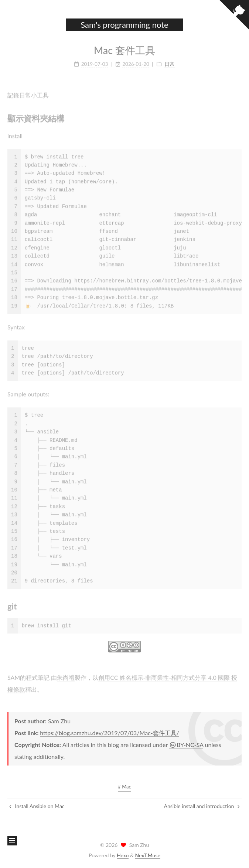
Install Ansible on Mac (37, 806)
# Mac (124, 787)
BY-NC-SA (186, 745)
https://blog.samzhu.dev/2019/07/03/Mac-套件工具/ (110, 733)
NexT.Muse (148, 855)
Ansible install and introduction (202, 806)
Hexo (123, 855)
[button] (11, 25)
